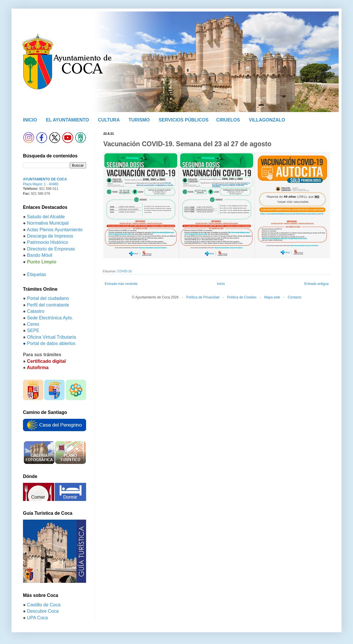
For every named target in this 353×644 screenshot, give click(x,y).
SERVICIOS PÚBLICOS (184, 120)
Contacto (294, 297)
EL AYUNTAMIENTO (67, 120)
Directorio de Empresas (51, 249)
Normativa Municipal (48, 223)
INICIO (30, 120)
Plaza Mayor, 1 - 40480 (41, 184)
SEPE (33, 330)
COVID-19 (125, 271)
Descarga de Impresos (50, 236)
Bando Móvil (40, 255)
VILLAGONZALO (267, 120)
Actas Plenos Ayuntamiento (55, 230)
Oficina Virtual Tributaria (51, 337)
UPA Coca (37, 618)
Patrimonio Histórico (47, 242)
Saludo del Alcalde (46, 217)
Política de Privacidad (203, 297)
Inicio (221, 284)
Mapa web (272, 297)
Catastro (36, 311)
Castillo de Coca (44, 605)
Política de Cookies (242, 297)
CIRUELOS (228, 120)
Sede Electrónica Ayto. (50, 318)
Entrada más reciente (121, 284)
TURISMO (139, 120)
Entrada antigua (316, 284)
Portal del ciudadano (48, 298)
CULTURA (109, 120)
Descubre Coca (43, 611)
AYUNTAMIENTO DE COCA (45, 179)
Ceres (33, 324)
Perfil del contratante (48, 305)
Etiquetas (37, 274)
